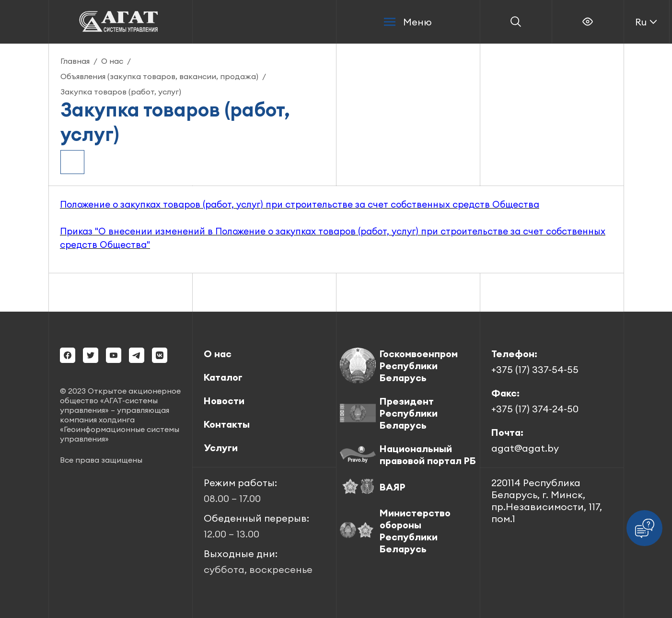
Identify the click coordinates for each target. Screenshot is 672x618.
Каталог (223, 377)
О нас (112, 61)
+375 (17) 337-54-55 (535, 369)
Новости (224, 401)
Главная (75, 61)
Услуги (221, 448)
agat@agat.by (525, 448)
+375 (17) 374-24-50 (535, 409)
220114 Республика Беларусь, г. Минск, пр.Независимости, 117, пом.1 (547, 501)
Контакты (227, 424)
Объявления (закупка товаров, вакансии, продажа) (159, 76)
